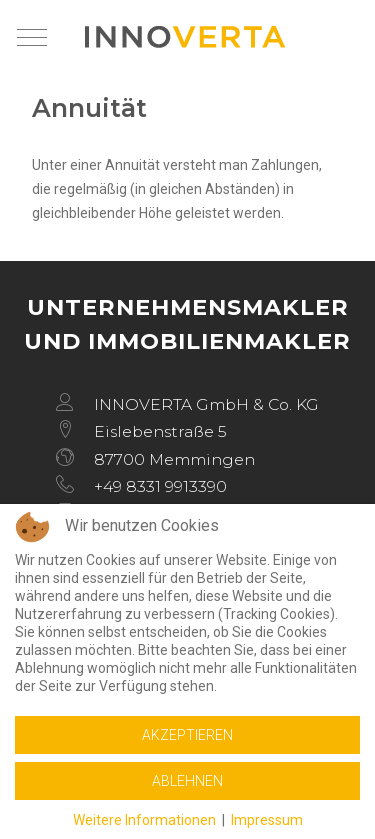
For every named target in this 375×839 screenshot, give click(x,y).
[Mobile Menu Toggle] (32, 37)
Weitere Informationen (144, 820)
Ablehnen (187, 781)
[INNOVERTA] (185, 37)
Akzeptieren (187, 735)
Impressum (267, 820)
